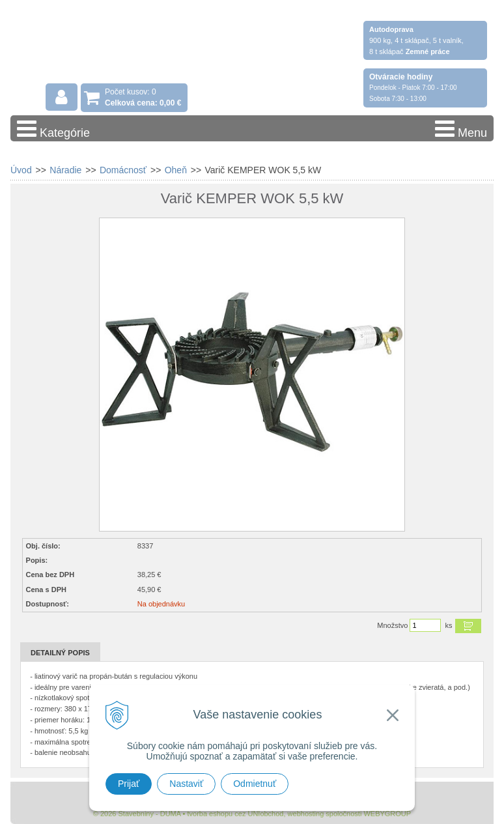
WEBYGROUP (387, 814)
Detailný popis (60, 653)
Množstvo (392, 625)
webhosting (306, 814)
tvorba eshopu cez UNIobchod (235, 814)
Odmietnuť (255, 784)
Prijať (129, 784)
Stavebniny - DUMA (124, 47)
